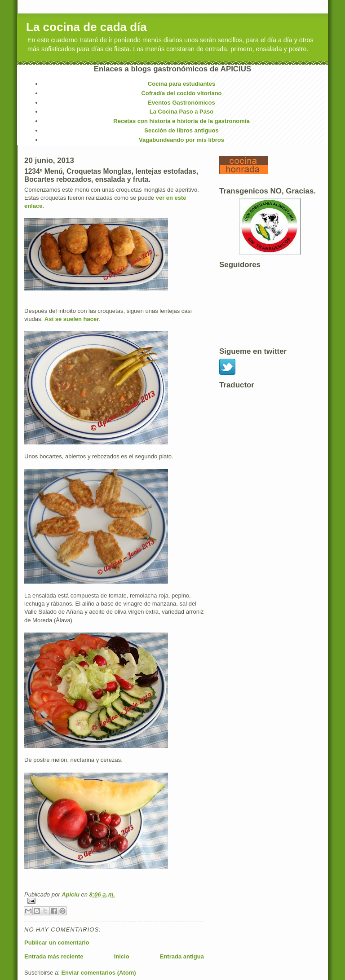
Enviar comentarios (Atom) (98, 973)
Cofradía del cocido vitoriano (181, 93)
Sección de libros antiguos (181, 130)
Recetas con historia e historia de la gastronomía (181, 121)
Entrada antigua (182, 956)
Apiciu (71, 894)
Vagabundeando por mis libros (181, 140)
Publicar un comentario (57, 943)
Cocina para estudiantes (181, 84)
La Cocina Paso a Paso (181, 112)
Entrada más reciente (54, 956)
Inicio (122, 956)
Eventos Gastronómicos (181, 103)
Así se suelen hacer (72, 319)
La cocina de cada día (86, 27)
